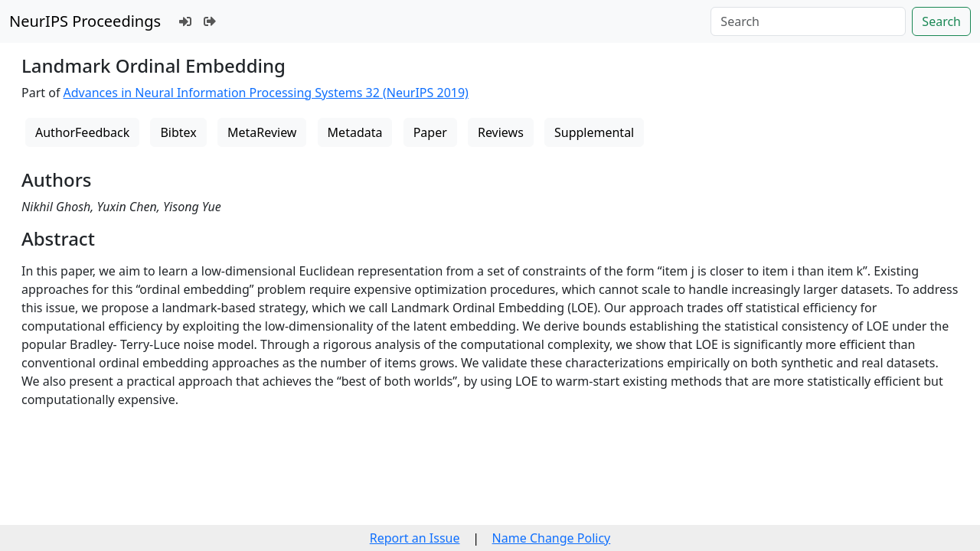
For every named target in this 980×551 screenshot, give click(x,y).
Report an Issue (415, 538)
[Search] (808, 21)
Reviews (501, 132)
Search (941, 21)
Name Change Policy (552, 538)
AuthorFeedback (82, 132)
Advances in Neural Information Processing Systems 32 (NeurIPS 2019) (266, 93)
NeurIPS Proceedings (85, 21)
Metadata (355, 132)
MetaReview (262, 132)
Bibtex (178, 132)
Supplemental (594, 132)
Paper (430, 132)
